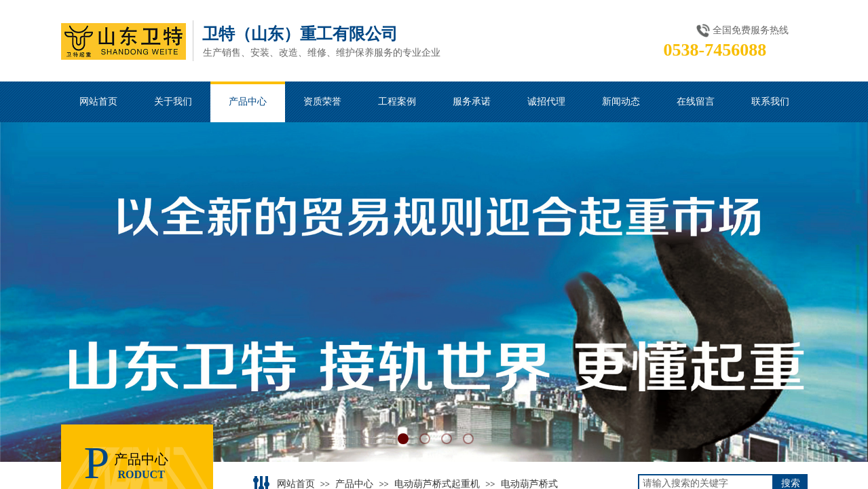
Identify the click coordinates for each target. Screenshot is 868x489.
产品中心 (354, 484)
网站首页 (296, 484)
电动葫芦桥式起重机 (437, 484)
